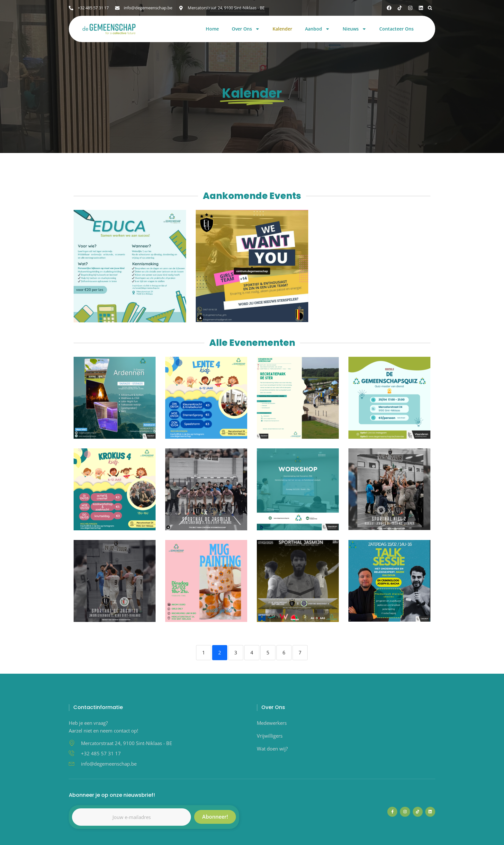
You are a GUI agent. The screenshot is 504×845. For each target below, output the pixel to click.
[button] (430, 8)
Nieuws (355, 29)
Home (212, 29)
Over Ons (246, 29)
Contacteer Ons (396, 29)
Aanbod (317, 29)
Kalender (282, 29)
